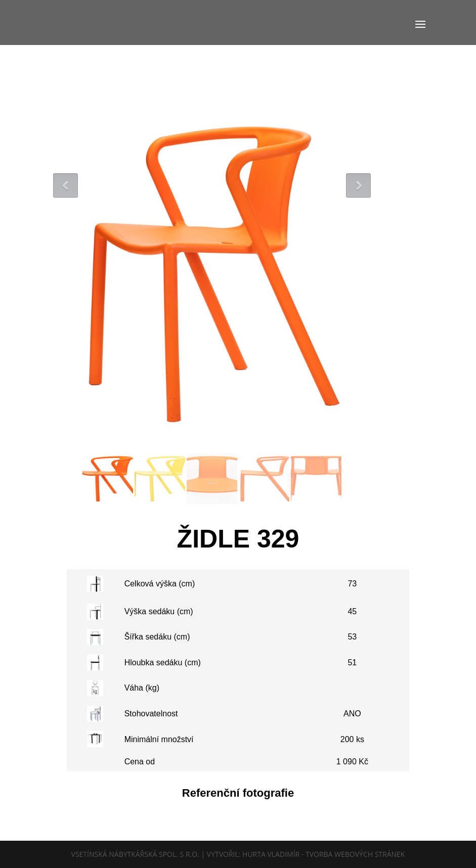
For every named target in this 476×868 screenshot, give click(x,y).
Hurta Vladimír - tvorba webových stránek (323, 854)
